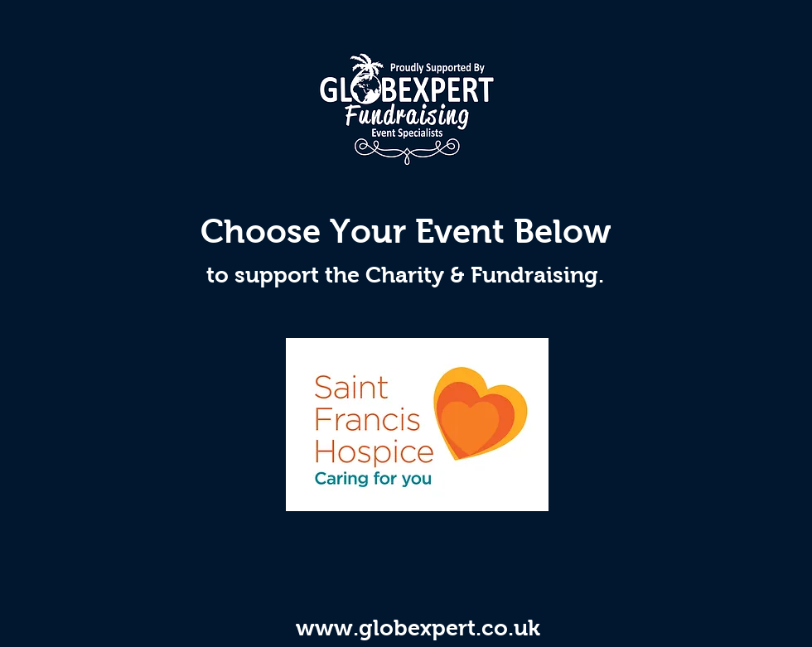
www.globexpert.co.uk (418, 628)
